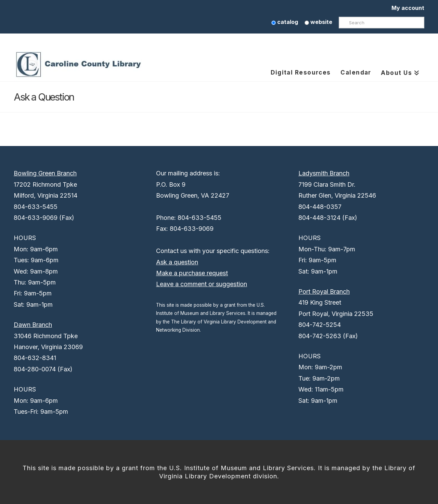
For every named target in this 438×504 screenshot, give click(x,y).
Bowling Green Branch (45, 173)
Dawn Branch (33, 325)
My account (408, 8)
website (318, 22)
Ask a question (177, 262)
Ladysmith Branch (324, 173)
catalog (285, 22)
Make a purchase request (192, 273)
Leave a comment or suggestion (202, 284)
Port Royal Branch (324, 291)
